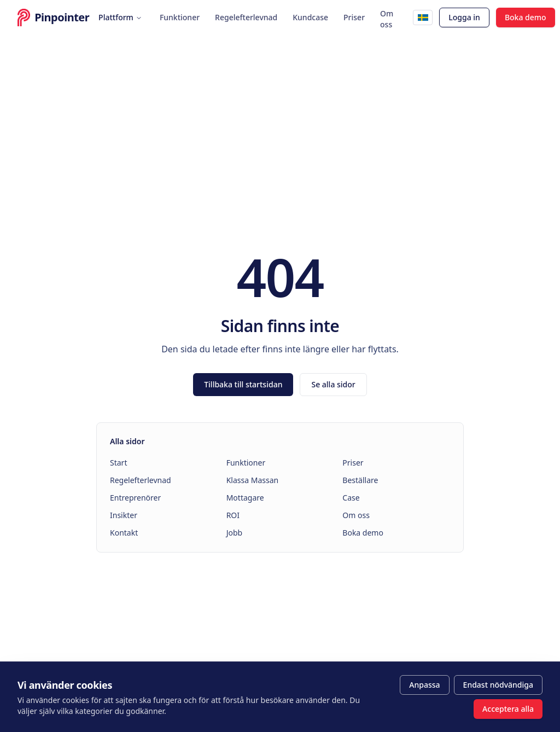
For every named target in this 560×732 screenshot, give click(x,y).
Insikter (124, 515)
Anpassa (424, 685)
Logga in (464, 17)
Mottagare (245, 498)
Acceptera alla (508, 709)
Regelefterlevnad (246, 17)
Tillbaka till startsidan (243, 384)
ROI (233, 515)
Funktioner (180, 17)
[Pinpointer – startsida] (47, 18)
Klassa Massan (253, 480)
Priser (354, 17)
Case (351, 498)
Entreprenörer (135, 498)
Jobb (235, 533)
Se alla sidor (333, 384)
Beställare (360, 480)
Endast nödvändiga (498, 685)
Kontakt (124, 533)
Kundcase (310, 17)
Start (118, 463)
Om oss (387, 19)
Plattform (120, 17)
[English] (423, 18)
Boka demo (526, 17)
